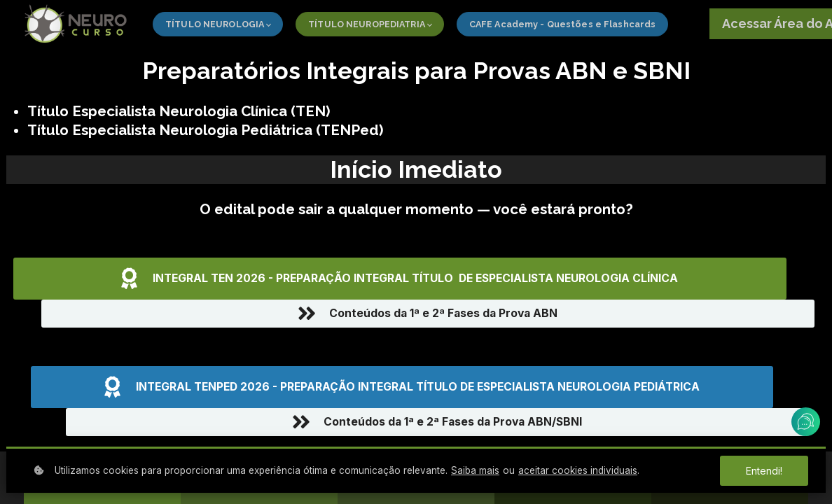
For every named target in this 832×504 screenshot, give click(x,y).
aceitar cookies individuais (578, 470)
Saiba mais (475, 470)
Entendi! (764, 471)
